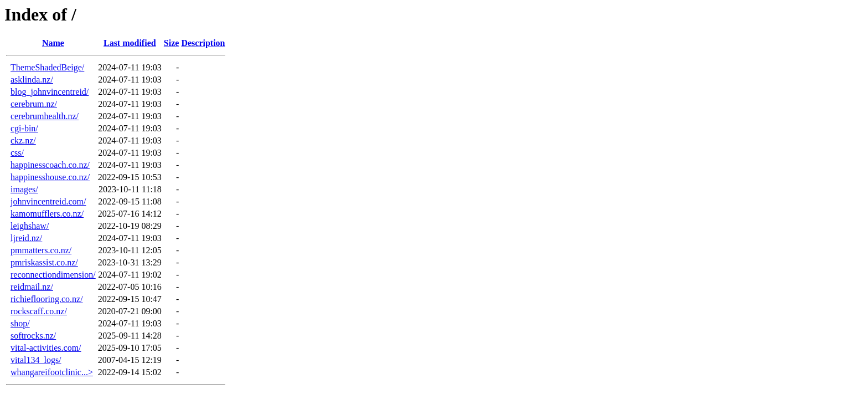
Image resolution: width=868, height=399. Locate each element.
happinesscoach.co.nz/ (50, 165)
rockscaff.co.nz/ (39, 311)
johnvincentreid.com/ (48, 201)
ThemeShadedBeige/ (47, 67)
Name (53, 43)
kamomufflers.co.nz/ (47, 214)
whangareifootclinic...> (52, 372)
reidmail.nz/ (32, 287)
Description (203, 43)
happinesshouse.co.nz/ (50, 177)
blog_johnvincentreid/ (50, 92)
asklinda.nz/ (32, 80)
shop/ (20, 323)
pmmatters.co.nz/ (41, 250)
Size (172, 43)
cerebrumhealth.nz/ (45, 116)
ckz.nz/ (23, 140)
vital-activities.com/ (46, 348)
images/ (24, 189)
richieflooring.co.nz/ (47, 299)
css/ (17, 153)
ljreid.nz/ (26, 238)
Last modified (130, 43)
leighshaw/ (30, 226)
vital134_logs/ (36, 360)
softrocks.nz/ (33, 336)
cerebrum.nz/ (34, 104)
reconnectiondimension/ (53, 275)
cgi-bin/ (24, 128)
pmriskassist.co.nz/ (44, 262)
